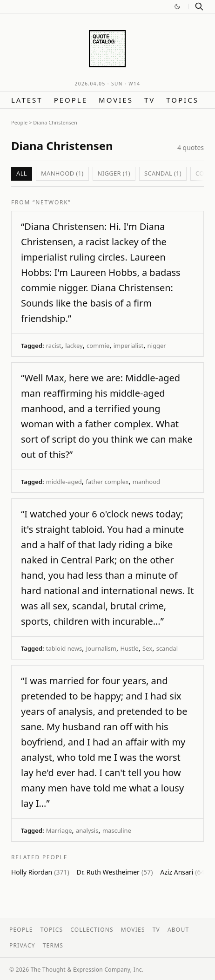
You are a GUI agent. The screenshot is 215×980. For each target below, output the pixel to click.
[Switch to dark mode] (177, 7)
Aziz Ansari (183, 872)
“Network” (52, 202)
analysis (87, 830)
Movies (116, 100)
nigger (157, 346)
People (71, 100)
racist (54, 346)
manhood (146, 482)
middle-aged (64, 482)
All (22, 173)
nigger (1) (114, 173)
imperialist (128, 346)
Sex (147, 648)
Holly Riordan (40, 872)
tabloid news (64, 648)
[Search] (199, 7)
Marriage (59, 830)
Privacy (22, 945)
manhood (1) (62, 173)
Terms (53, 945)
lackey (74, 346)
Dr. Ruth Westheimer (115, 872)
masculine (117, 830)
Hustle (129, 648)
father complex (107, 482)
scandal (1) (163, 173)
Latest (27, 100)
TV (150, 100)
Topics (182, 100)
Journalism (101, 648)
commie (98, 346)
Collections (92, 930)
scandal (167, 648)
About (178, 930)
